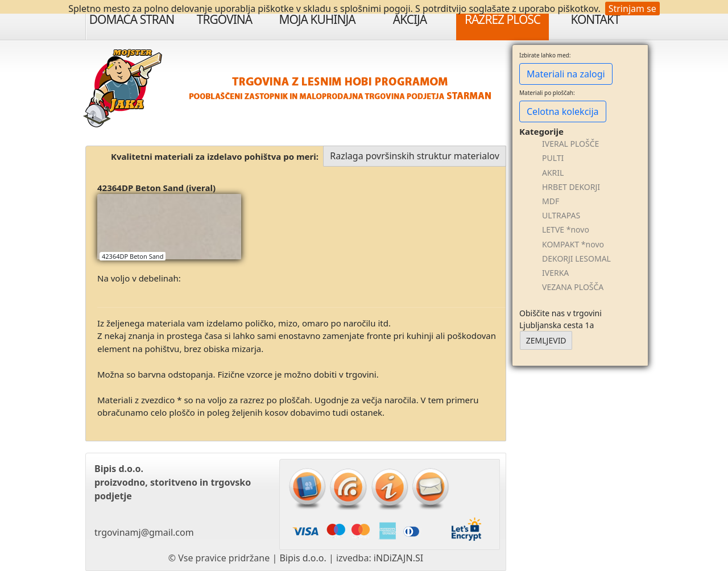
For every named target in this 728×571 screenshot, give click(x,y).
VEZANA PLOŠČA (573, 287)
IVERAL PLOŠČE (570, 144)
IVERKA (555, 273)
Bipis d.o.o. (303, 558)
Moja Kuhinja (317, 19)
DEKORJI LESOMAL (576, 258)
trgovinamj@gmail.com (144, 532)
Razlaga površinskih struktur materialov (415, 156)
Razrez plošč (502, 19)
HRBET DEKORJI (571, 187)
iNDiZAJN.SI (398, 558)
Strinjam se (632, 9)
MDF (551, 201)
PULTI (553, 158)
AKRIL (553, 173)
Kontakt (595, 19)
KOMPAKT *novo (573, 244)
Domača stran (132, 19)
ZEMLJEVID (546, 340)
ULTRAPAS (561, 215)
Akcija (410, 19)
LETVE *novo (566, 229)
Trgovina (224, 19)
